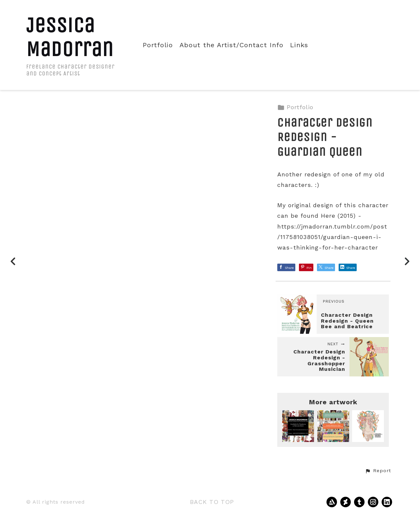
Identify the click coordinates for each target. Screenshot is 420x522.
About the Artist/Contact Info (231, 45)
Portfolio (158, 45)
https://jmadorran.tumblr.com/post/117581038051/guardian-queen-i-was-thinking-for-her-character (332, 237)
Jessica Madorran (70, 37)
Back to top (212, 502)
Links (299, 45)
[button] (378, 471)
